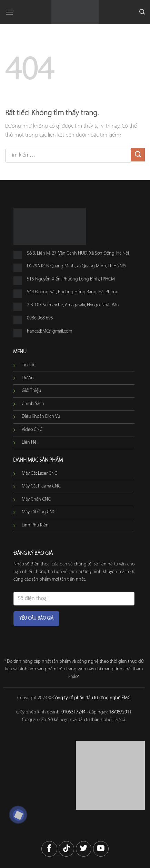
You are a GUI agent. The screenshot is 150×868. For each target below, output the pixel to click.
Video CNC (32, 430)
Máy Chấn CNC (36, 499)
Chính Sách (33, 404)
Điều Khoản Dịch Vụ (41, 417)
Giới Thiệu (31, 391)
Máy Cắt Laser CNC (39, 474)
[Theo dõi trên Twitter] (84, 849)
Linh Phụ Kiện (35, 525)
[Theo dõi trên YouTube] (101, 849)
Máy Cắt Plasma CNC (41, 486)
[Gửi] (138, 155)
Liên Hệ (29, 442)
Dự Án (28, 378)
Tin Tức (28, 365)
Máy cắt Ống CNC (39, 512)
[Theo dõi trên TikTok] (66, 849)
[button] (9, 12)
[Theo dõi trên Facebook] (49, 849)
